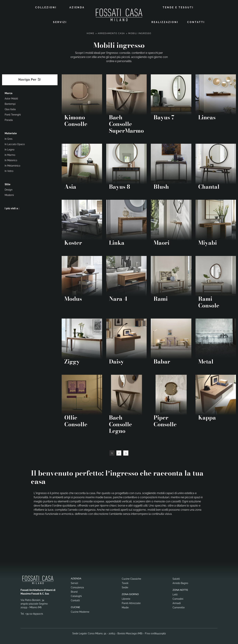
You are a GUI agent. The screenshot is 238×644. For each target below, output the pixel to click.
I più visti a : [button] (12, 208)
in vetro (9, 171)
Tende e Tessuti (178, 7)
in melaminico (12, 165)
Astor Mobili (11, 98)
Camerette (179, 607)
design (9, 190)
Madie (125, 607)
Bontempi (10, 104)
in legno (9, 149)
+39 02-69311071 (34, 613)
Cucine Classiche (131, 578)
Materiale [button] (11, 133)
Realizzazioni (165, 22)
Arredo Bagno (180, 583)
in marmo (10, 155)
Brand (74, 591)
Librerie (126, 599)
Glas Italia (10, 109)
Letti (175, 594)
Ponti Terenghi (13, 114)
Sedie (125, 587)
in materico (11, 160)
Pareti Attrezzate (131, 603)
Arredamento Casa (111, 33)
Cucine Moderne (80, 611)
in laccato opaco (15, 144)
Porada (9, 120)
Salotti (176, 578)
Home (91, 33)
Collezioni (46, 7)
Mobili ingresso (140, 33)
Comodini (178, 599)
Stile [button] (8, 184)
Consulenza (77, 587)
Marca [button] (9, 93)
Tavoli (125, 583)
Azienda (77, 7)
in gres (9, 139)
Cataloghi (76, 596)
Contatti (196, 22)
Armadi (177, 603)
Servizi (60, 22)
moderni (9, 195)
